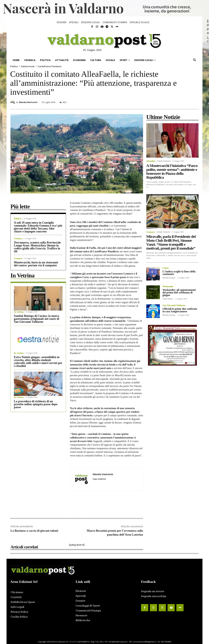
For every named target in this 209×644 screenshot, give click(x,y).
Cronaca (18, 239)
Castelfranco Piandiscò (50, 66)
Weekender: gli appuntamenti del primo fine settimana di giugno (179, 292)
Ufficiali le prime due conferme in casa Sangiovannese (180, 310)
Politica (14, 66)
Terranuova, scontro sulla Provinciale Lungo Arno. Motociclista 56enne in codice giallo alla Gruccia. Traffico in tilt (37, 247)
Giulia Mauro (168, 299)
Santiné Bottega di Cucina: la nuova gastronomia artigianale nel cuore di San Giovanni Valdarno (36, 319)
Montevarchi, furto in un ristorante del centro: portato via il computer (36, 264)
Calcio (166, 268)
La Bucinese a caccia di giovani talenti (34, 531)
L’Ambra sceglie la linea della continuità (179, 273)
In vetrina (19, 312)
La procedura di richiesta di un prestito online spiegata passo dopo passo (36, 404)
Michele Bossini (169, 278)
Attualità (151, 161)
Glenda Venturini (28, 102)
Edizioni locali (28, 66)
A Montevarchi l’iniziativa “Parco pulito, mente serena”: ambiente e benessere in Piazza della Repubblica (172, 171)
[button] (195, 60)
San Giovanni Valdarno (174, 305)
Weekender (168, 287)
